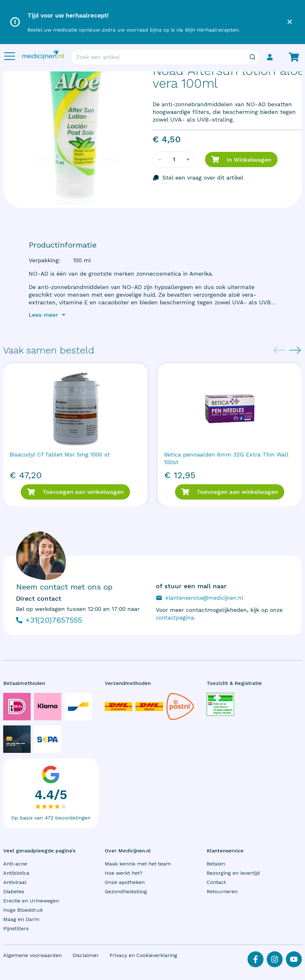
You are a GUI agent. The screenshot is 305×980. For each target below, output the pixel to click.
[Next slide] (295, 350)
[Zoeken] (252, 57)
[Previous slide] (279, 350)
